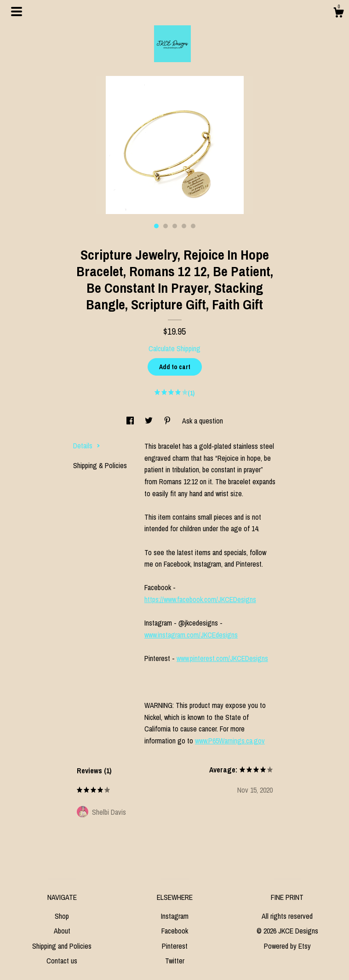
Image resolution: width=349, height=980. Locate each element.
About (62, 931)
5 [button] (193, 226)
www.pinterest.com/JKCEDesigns (222, 658)
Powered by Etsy (287, 946)
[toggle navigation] (17, 12)
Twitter (175, 961)
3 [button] (175, 226)
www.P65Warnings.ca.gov (230, 741)
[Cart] (338, 14)
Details (87, 446)
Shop (62, 916)
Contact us (62, 961)
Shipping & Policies (100, 465)
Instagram (175, 916)
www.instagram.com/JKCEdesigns (191, 635)
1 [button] (156, 226)
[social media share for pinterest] (168, 421)
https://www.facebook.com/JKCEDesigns (200, 599)
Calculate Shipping (174, 348)
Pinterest (175, 946)
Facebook (175, 931)
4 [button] (184, 226)
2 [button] (166, 226)
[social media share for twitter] (150, 421)
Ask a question (203, 421)
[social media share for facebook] (131, 421)
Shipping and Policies (62, 946)
